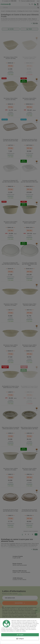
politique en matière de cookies (17, 631)
